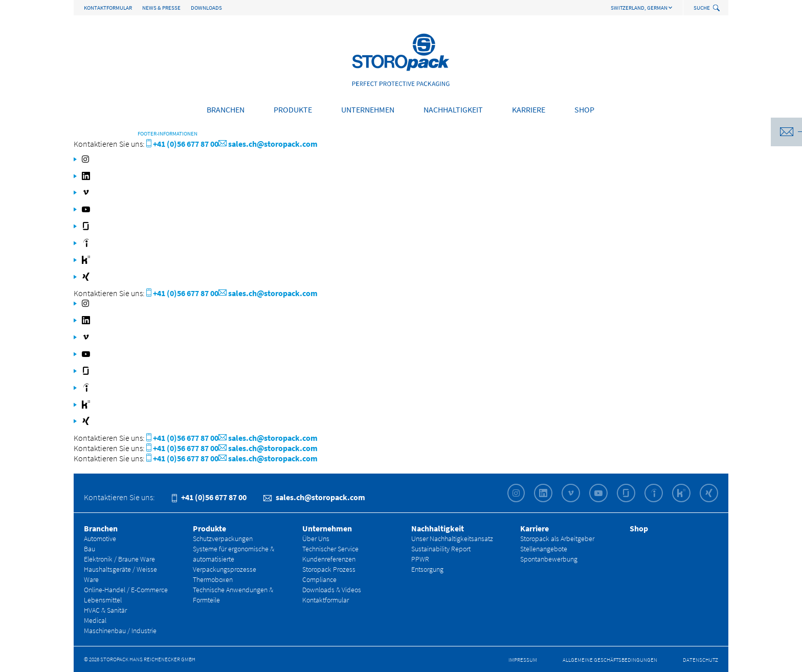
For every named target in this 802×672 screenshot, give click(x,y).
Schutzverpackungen (223, 539)
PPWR (420, 559)
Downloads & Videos (332, 590)
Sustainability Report (441, 549)
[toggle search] (717, 8)
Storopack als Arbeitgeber (557, 539)
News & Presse (161, 8)
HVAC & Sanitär (105, 610)
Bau (90, 549)
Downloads (206, 8)
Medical (95, 620)
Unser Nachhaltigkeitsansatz (452, 539)
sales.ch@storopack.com (268, 144)
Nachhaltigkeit (453, 109)
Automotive (100, 539)
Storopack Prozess (329, 569)
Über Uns (316, 539)
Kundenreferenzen (329, 559)
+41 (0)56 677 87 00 (182, 144)
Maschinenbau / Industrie (120, 631)
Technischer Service (330, 549)
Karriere (529, 109)
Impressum (523, 660)
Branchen (226, 109)
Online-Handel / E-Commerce (126, 590)
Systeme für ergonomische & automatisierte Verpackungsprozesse (233, 559)
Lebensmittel (103, 600)
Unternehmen (368, 109)
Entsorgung (427, 569)
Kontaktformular (108, 8)
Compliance (319, 579)
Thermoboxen (213, 579)
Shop (584, 109)
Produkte (293, 109)
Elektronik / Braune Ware (119, 559)
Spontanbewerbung (549, 559)
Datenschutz (700, 660)
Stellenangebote (544, 549)
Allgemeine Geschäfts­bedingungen (610, 660)
